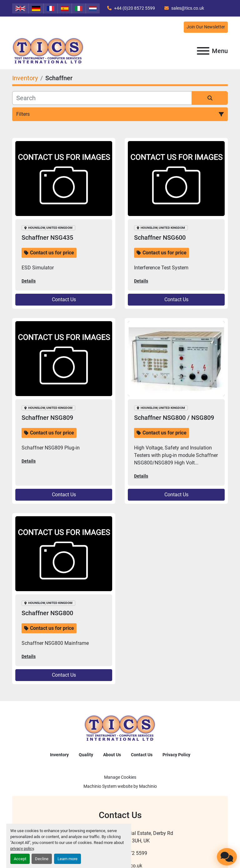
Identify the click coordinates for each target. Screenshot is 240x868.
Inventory (59, 755)
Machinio (148, 786)
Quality (86, 755)
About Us (112, 755)
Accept (20, 859)
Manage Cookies (120, 777)
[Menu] (203, 51)
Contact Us (64, 299)
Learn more (67, 859)
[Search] (102, 98)
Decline (42, 859)
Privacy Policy (176, 755)
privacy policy (22, 848)
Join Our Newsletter (206, 27)
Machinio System (100, 786)
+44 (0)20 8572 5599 (134, 8)
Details (29, 281)
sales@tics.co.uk (187, 8)
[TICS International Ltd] (120, 728)
